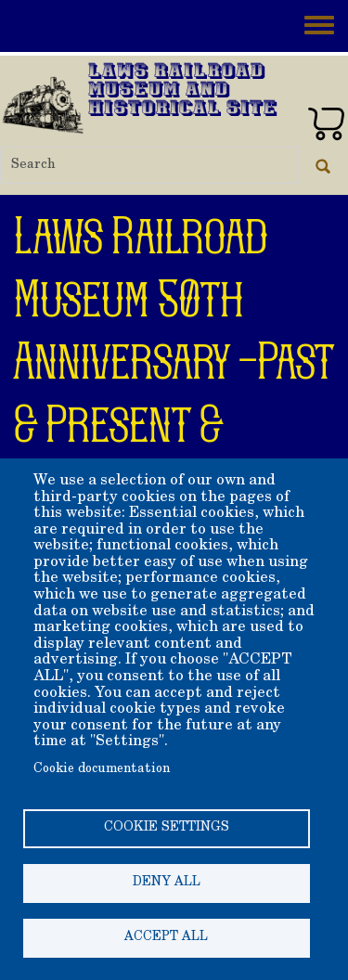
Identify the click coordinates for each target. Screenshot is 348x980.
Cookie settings (167, 828)
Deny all (167, 883)
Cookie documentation (102, 769)
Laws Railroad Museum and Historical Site (183, 91)
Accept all (166, 937)
